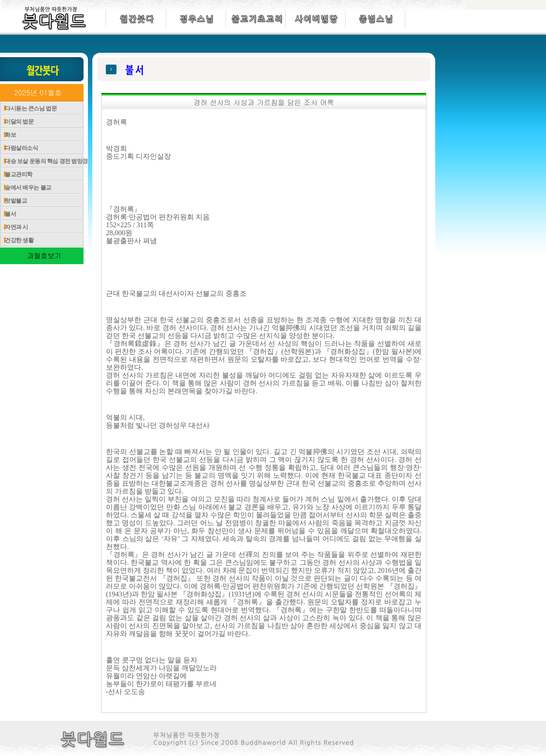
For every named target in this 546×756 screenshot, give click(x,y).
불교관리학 (16, 174)
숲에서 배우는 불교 (26, 187)
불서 (8, 214)
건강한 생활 (17, 240)
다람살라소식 (19, 148)
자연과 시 (14, 227)
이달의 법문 (17, 122)
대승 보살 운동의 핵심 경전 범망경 (44, 161)
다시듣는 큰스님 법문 (28, 108)
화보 (8, 135)
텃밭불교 (13, 201)
